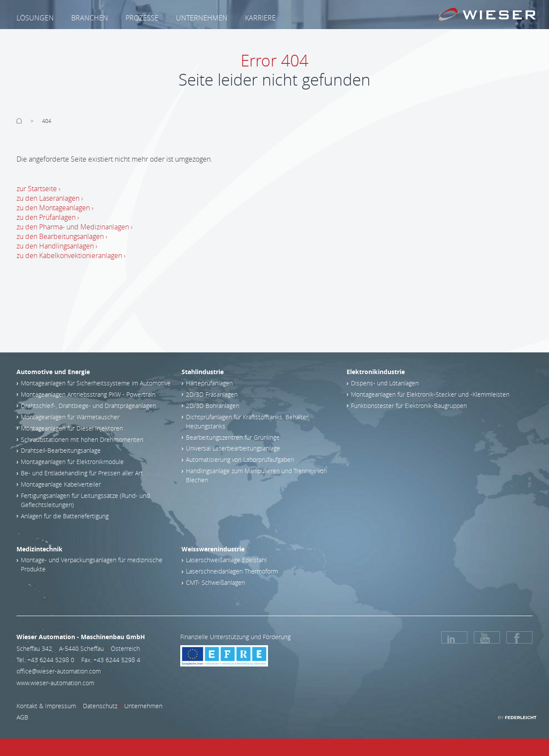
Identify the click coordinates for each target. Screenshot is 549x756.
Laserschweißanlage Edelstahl (226, 560)
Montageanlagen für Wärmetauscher (70, 417)
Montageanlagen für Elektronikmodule (72, 462)
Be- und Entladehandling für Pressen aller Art (82, 473)
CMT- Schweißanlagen (215, 582)
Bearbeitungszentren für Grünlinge (233, 437)
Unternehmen (143, 706)
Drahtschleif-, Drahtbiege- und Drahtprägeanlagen (88, 406)
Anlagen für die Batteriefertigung (65, 516)
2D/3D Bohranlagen (213, 406)
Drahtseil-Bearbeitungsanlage (61, 450)
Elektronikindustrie (376, 372)
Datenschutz (100, 706)
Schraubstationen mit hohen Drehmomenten (82, 439)
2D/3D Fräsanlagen (212, 394)
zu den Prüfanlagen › (48, 217)
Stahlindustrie (203, 372)
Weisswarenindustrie (213, 549)
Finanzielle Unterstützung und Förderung (235, 637)
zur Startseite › (38, 189)
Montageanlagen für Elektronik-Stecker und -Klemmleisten (430, 394)
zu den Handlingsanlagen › (57, 246)
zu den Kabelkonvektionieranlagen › (71, 255)
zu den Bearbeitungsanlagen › (62, 236)
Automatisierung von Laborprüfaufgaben (240, 459)
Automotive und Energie (53, 372)
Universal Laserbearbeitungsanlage (233, 448)
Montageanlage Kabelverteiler (61, 484)
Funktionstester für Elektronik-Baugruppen (409, 406)
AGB (22, 717)
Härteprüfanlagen (209, 383)
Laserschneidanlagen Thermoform (232, 571)
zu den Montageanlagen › (55, 208)
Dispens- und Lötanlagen (385, 383)
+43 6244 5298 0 (51, 660)
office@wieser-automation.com (59, 671)
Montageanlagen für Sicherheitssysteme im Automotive (96, 383)
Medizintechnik (40, 549)
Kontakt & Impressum (46, 706)
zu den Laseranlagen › (50, 198)
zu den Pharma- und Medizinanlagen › (74, 227)
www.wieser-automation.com (55, 683)
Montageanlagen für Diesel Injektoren (72, 428)
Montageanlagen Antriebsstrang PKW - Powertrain (88, 394)
